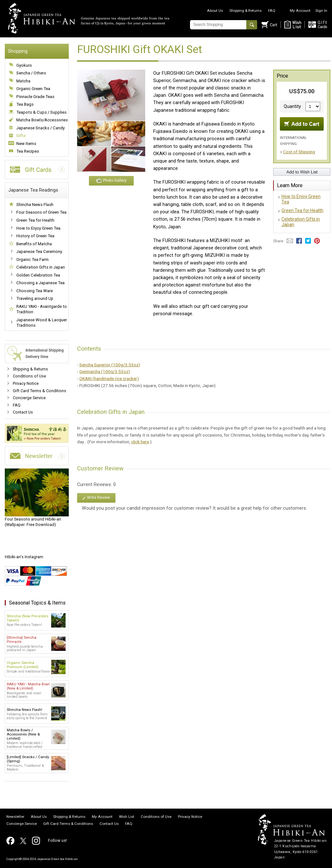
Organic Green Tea (33, 89)
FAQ (272, 11)
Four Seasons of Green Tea (41, 212)
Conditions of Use (29, 376)
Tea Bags (25, 104)
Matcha (23, 81)
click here (140, 442)
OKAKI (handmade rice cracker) (109, 378)
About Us (215, 11)
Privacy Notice (26, 383)
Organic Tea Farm (32, 259)
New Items (26, 144)
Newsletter (15, 817)
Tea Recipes (28, 151)
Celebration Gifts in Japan (41, 267)
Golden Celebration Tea (38, 275)
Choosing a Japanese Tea (40, 283)
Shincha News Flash (35, 205)
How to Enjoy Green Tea (38, 228)
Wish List (127, 817)
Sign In (321, 11)
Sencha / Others (31, 73)
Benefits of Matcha (34, 244)
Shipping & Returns (245, 11)
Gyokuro (24, 65)
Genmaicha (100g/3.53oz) (105, 371)
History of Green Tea (35, 236)
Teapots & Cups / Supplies (41, 112)
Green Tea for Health (35, 220)
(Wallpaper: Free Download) (37, 498)
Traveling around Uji (35, 298)
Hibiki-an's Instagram (24, 557)
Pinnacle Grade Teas (35, 97)
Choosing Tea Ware (35, 291)
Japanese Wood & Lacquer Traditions (42, 323)
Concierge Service (29, 398)
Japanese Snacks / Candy (40, 128)
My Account (300, 11)
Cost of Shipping (299, 152)
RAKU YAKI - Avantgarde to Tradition (42, 309)
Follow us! (57, 840)
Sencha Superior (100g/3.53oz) (110, 365)
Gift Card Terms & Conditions (40, 391)
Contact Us (23, 412)
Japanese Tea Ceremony (39, 251)
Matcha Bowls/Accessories (42, 120)
